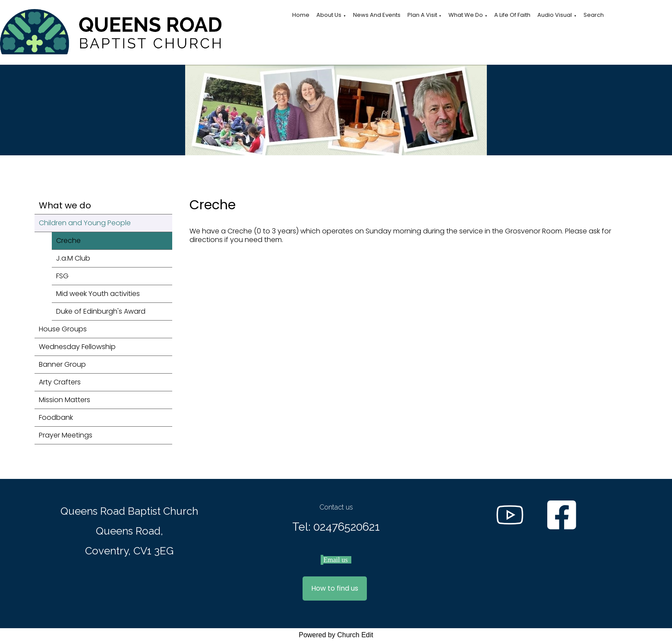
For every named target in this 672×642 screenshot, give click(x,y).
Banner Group (62, 364)
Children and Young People (85, 223)
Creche (68, 241)
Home (301, 15)
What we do (466, 15)
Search (594, 15)
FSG (62, 276)
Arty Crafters (60, 382)
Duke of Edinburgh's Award (101, 311)
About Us (329, 15)
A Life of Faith (512, 15)
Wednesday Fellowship (77, 347)
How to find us (335, 588)
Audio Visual (555, 15)
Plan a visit (422, 15)
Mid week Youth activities (98, 294)
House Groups (63, 329)
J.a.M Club (73, 258)
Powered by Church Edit (336, 635)
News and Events (377, 15)
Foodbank (56, 417)
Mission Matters (65, 400)
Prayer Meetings (66, 435)
